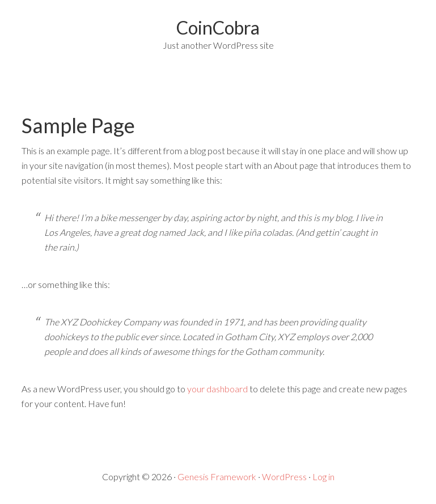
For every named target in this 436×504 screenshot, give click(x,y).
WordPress (284, 477)
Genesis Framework (217, 477)
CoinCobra (218, 27)
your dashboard (217, 389)
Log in (323, 477)
